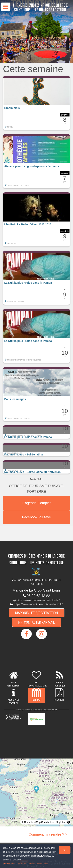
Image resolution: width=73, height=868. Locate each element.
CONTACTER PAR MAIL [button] (37, 622)
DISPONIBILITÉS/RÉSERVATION (37, 613)
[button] (36, 103)
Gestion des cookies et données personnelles (26, 863)
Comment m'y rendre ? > (48, 834)
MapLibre (61, 822)
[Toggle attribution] (69, 822)
